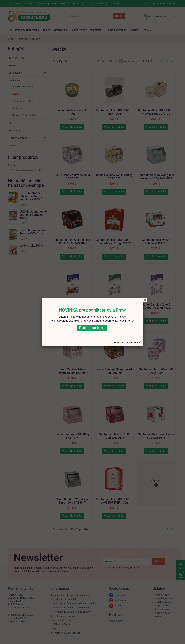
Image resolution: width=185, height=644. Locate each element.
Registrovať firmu (92, 328)
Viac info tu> (127, 321)
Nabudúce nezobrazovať (127, 343)
